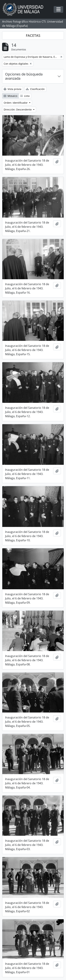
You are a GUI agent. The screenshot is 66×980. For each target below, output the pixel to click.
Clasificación (35, 89)
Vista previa (12, 89)
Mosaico (10, 96)
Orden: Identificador (16, 103)
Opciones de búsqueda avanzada (24, 76)
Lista (25, 96)
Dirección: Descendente (18, 110)
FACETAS (33, 35)
